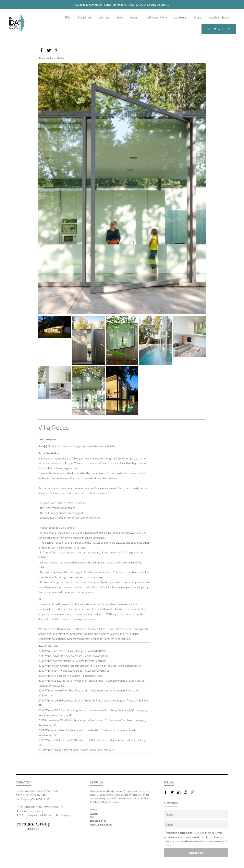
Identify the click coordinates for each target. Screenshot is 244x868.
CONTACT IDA (23, 783)
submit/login (219, 29)
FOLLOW (169, 783)
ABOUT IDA (96, 783)
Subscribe (196, 853)
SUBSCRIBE (171, 803)
